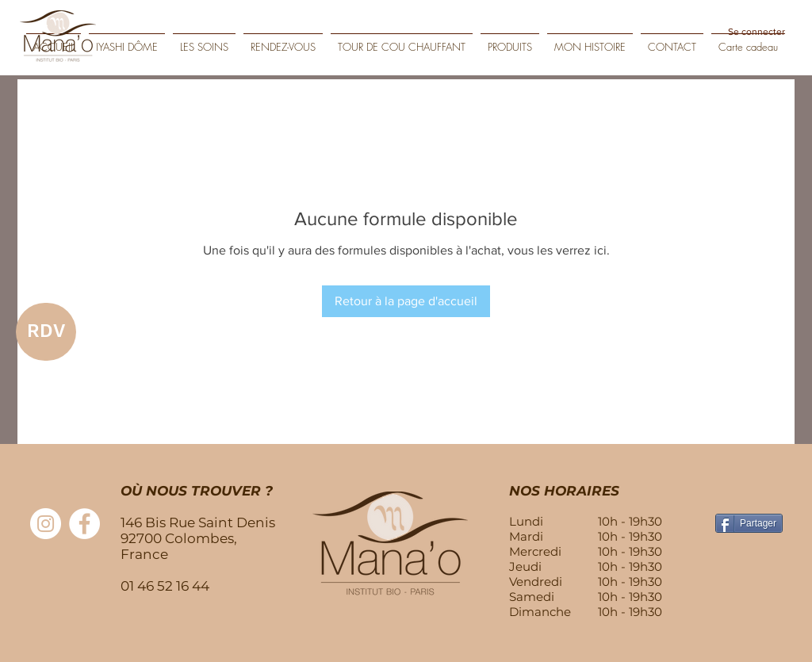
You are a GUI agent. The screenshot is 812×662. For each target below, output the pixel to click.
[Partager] (749, 523)
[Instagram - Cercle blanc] (46, 524)
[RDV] (46, 332)
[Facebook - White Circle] (84, 524)
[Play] (788, 57)
